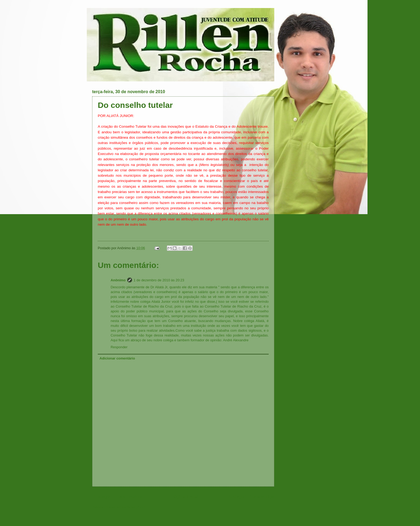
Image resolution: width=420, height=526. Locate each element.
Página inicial (185, 497)
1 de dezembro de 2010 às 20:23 (159, 280)
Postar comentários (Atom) (126, 507)
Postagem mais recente (117, 497)
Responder (119, 347)
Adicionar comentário (117, 358)
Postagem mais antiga (250, 497)
